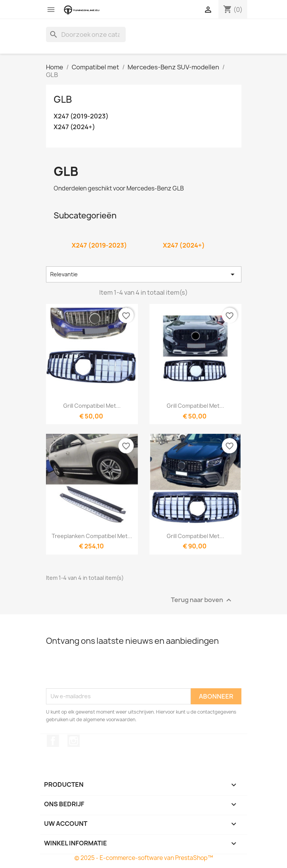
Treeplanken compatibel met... (92, 536)
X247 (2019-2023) (81, 116)
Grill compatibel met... (92, 406)
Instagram (74, 741)
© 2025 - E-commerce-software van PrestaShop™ (144, 858)
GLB (63, 99)
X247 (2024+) (74, 127)
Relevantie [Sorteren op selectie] (144, 274)
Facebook (53, 741)
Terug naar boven (202, 600)
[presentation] (104, 669)
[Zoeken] (86, 34)
